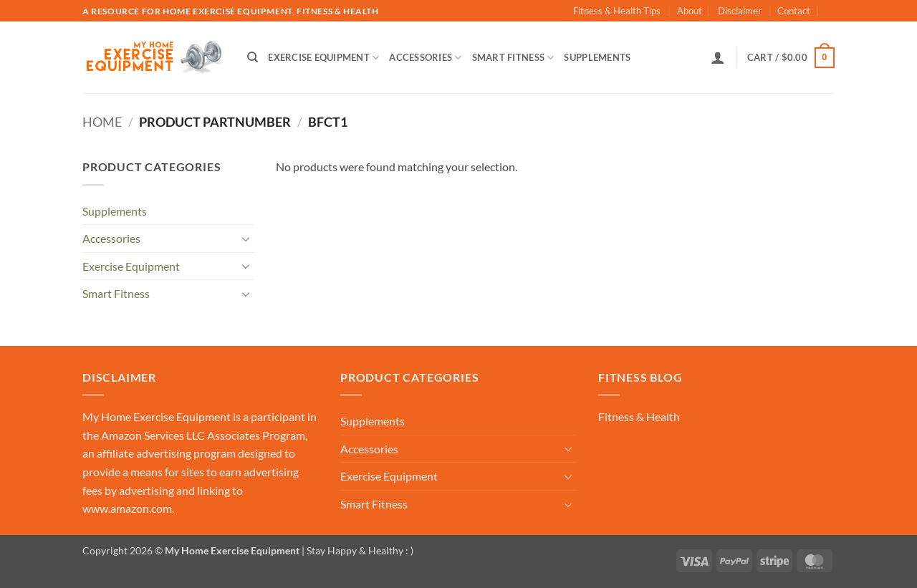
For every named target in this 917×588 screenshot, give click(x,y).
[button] (718, 57)
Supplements (597, 57)
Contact (794, 11)
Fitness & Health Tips (617, 11)
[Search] (253, 57)
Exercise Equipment (323, 58)
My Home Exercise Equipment (157, 416)
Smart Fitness (513, 58)
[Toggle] (246, 238)
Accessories (425, 58)
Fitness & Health (639, 416)
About (690, 11)
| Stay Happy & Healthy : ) (356, 550)
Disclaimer (740, 11)
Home (102, 122)
